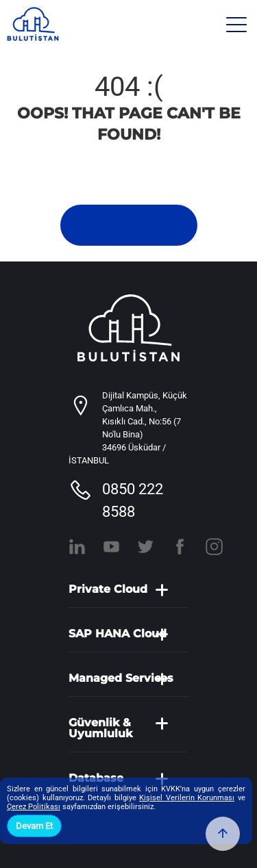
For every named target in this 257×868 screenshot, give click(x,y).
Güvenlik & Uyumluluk (100, 728)
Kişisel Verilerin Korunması (187, 798)
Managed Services (121, 678)
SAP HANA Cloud (118, 634)
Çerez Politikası (34, 807)
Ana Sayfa (129, 226)
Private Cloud (108, 589)
